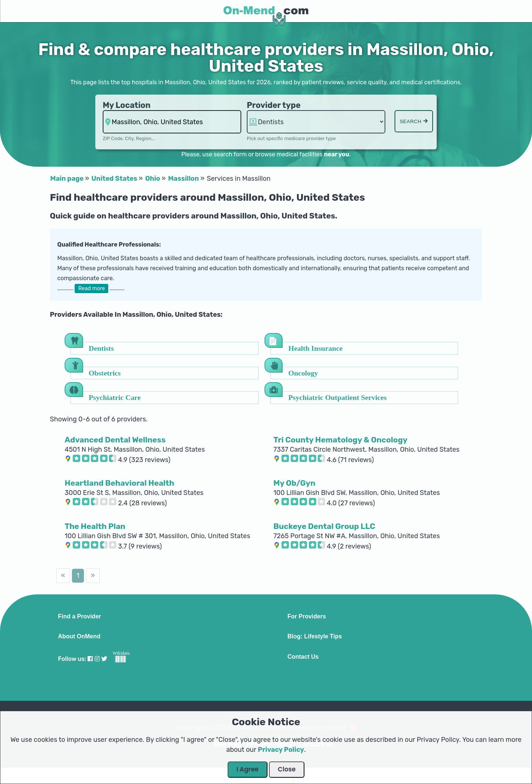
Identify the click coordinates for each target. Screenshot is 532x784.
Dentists (101, 348)
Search (414, 121)
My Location (127, 105)
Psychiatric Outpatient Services (338, 397)
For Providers (307, 617)
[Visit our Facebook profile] (90, 659)
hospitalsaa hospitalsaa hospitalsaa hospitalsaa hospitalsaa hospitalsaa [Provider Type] (316, 122)
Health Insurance (316, 348)
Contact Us (303, 657)
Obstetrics (105, 373)
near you (337, 154)
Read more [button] (92, 289)
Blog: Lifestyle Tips (315, 637)
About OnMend (79, 637)
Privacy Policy (281, 750)
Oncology (303, 373)
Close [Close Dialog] (287, 769)
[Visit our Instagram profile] (97, 659)
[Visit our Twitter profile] (104, 659)
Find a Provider (79, 617)
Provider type (274, 105)
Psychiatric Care (115, 397)
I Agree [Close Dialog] (248, 769)
